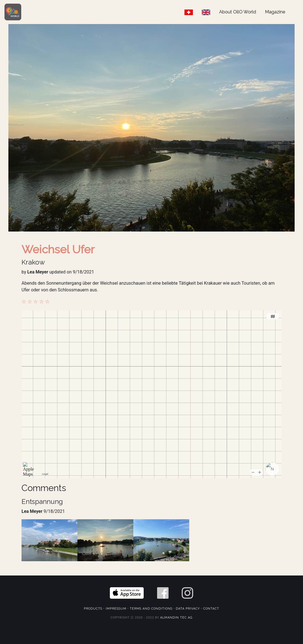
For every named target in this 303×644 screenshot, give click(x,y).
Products (93, 609)
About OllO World (238, 12)
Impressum (116, 609)
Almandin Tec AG (176, 618)
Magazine (275, 12)
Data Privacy (188, 609)
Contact (211, 609)
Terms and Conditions (151, 609)
